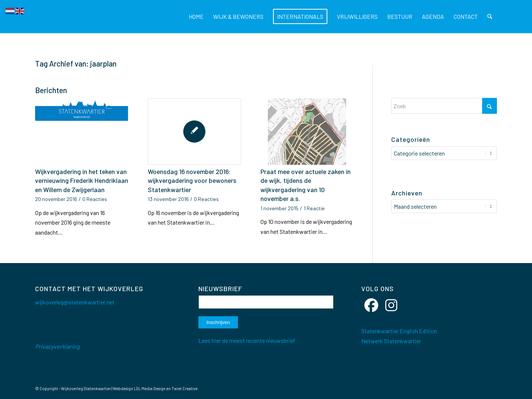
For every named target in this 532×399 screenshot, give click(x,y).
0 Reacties (95, 199)
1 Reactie (314, 208)
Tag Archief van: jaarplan (76, 63)
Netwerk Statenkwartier (391, 341)
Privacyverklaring (57, 346)
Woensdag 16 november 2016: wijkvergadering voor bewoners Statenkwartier (192, 180)
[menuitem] (197, 17)
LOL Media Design (150, 388)
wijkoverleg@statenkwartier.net (75, 302)
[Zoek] (490, 17)
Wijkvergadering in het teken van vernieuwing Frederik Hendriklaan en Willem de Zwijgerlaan (82, 180)
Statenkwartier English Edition (399, 331)
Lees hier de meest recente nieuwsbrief (247, 340)
